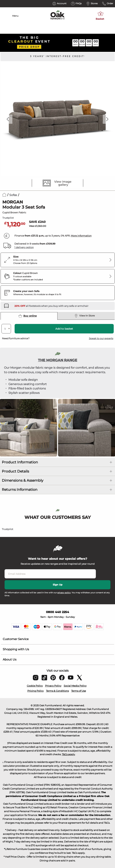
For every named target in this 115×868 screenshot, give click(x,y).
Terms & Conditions (57, 691)
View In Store (85, 316)
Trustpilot (8, 218)
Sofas (13, 195)
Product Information (20, 462)
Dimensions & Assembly (23, 480)
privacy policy (64, 593)
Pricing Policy (36, 691)
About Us (10, 659)
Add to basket (64, 329)
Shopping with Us (16, 649)
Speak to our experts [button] (101, 338)
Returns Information (20, 490)
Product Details (15, 471)
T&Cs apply (68, 754)
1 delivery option (24, 247)
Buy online (28, 316)
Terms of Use (79, 691)
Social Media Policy (75, 686)
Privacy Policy (53, 686)
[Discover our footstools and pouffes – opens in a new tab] (51, 306)
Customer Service (16, 639)
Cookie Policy (35, 686)
